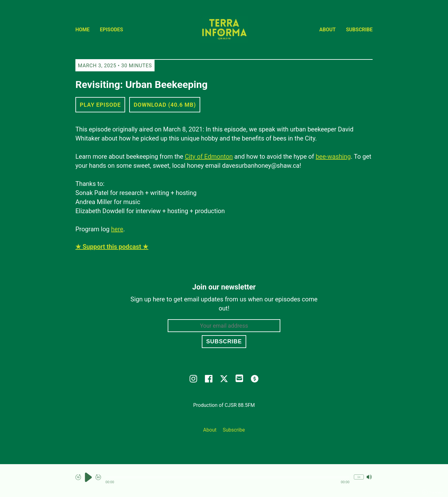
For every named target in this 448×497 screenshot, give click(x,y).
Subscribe (359, 30)
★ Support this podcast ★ (112, 247)
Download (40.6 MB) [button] (165, 105)
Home (82, 30)
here (117, 229)
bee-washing (333, 156)
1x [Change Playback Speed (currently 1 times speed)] (359, 477)
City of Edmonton (209, 156)
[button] (227, 477)
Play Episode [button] (100, 105)
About (328, 30)
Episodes (111, 30)
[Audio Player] (224, 481)
